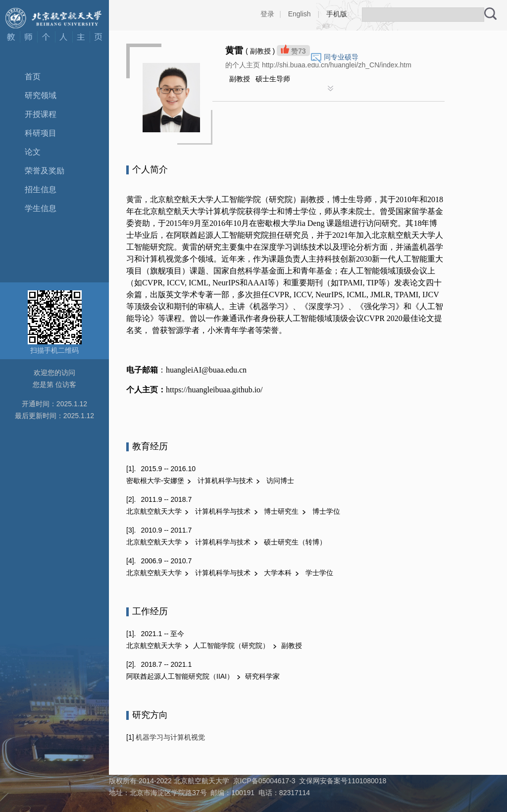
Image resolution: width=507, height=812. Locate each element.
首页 (33, 77)
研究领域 (41, 95)
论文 (33, 152)
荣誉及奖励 (45, 171)
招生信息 (41, 189)
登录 (267, 14)
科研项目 (41, 133)
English (300, 14)
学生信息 (41, 208)
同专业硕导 (341, 57)
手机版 (337, 14)
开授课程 (41, 114)
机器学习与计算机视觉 (170, 737)
